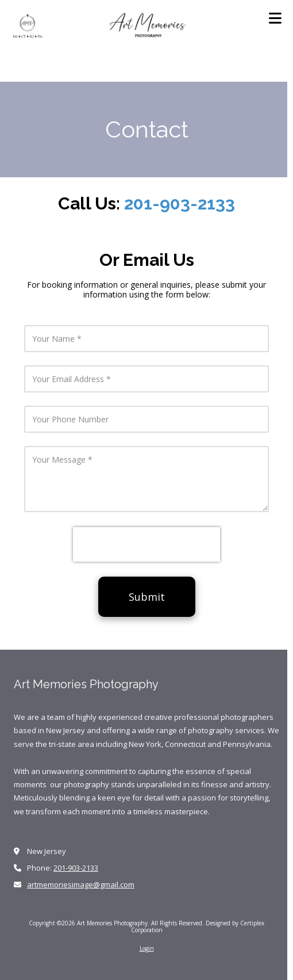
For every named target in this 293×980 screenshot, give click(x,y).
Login (147, 948)
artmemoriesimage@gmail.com (81, 884)
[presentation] (146, 544)
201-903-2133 (180, 203)
